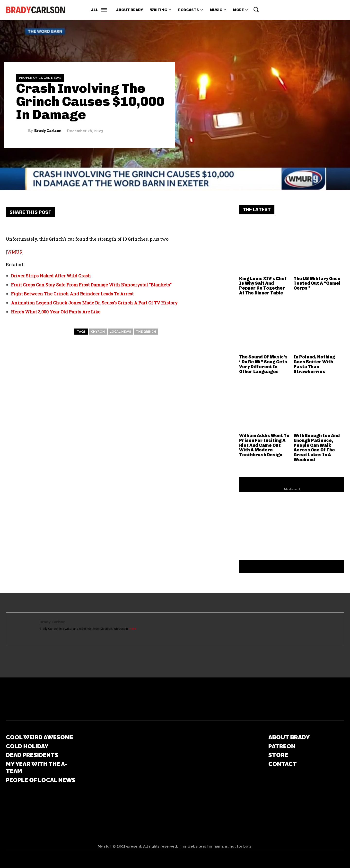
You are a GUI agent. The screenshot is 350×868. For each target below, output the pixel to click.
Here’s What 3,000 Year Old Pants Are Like (56, 312)
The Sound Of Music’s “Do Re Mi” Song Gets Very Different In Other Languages (263, 364)
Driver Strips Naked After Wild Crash (51, 276)
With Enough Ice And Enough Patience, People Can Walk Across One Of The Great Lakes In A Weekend (317, 448)
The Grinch (146, 332)
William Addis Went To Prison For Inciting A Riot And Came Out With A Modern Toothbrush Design (264, 445)
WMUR (15, 252)
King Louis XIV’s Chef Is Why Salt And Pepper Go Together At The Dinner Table (263, 286)
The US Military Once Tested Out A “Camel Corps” (317, 283)
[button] (256, 9)
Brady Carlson (48, 131)
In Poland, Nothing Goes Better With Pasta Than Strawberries (314, 364)
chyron (98, 332)
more (133, 629)
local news (120, 332)
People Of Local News (40, 78)
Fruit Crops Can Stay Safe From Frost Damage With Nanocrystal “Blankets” (91, 285)
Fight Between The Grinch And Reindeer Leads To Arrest (72, 294)
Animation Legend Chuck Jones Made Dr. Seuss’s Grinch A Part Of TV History (94, 303)
